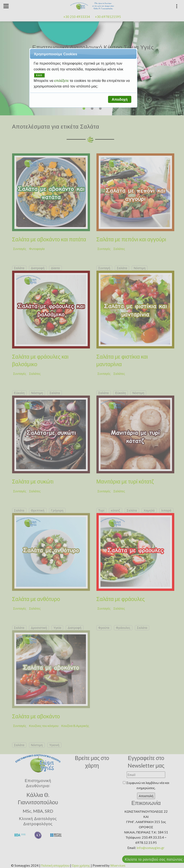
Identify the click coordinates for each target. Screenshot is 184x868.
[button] (120, 99)
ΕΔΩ (39, 75)
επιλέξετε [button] (62, 81)
